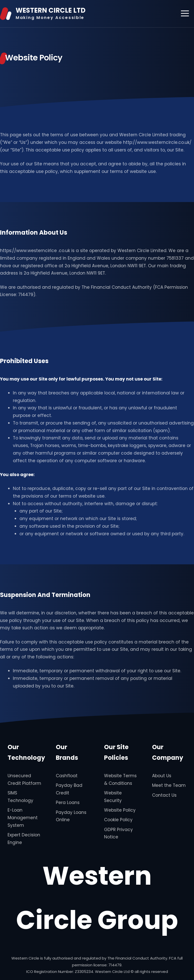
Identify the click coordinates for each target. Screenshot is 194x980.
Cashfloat (67, 776)
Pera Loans (68, 803)
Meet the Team (169, 785)
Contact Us (164, 795)
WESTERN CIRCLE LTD (51, 10)
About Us (162, 776)
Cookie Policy (118, 820)
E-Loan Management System (23, 818)
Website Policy (120, 810)
